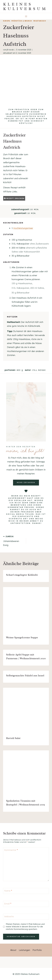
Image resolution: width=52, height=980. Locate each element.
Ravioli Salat (13, 738)
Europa (7, 21)
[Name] (26, 891)
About (13, 950)
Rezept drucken (14, 198)
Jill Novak (10, 50)
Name (8, 891)
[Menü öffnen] (26, 16)
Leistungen (24, 950)
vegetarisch (40, 21)
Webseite (9, 916)
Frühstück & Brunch (22, 21)
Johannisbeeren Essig (13, 541)
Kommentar (11, 850)
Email (8, 904)
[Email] (26, 904)
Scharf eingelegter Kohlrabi (22, 575)
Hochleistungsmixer (23, 228)
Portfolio (37, 950)
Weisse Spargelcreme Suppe (22, 637)
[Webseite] (26, 917)
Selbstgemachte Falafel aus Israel (25, 676)
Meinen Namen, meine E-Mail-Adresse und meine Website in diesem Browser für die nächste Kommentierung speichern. (25, 927)
